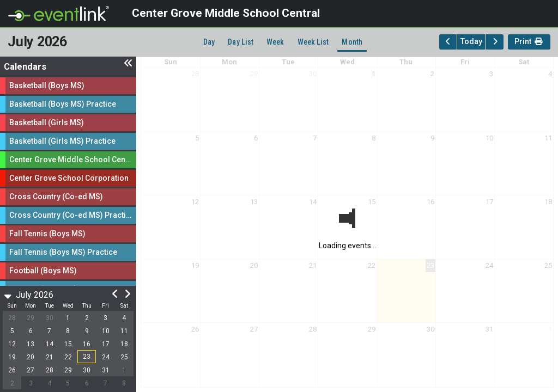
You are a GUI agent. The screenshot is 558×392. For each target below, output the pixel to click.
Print (529, 43)
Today (471, 41)
